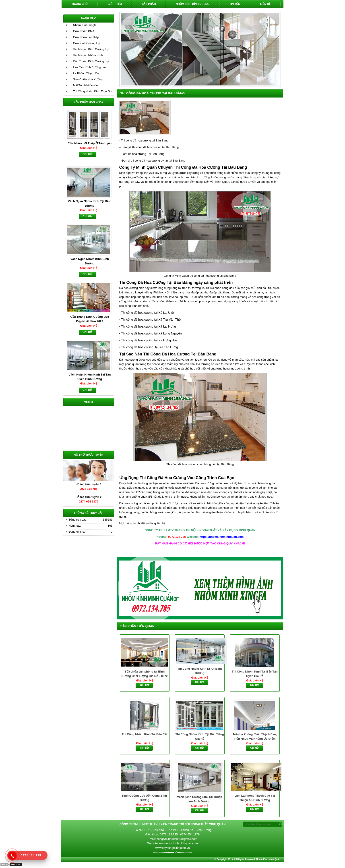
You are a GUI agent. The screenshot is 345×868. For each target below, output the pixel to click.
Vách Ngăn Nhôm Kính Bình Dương (90, 261)
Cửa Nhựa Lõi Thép (86, 37)
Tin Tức (235, 4)
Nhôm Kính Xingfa (85, 25)
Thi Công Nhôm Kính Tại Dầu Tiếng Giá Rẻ (199, 736)
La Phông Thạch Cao (87, 73)
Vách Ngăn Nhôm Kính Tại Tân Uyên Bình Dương (90, 377)
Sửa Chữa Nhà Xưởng (88, 79)
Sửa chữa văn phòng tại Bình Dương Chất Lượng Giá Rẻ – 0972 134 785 (145, 674)
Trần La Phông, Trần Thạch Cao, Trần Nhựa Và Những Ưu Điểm (255, 736)
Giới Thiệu (115, 4)
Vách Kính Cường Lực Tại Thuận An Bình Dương (200, 799)
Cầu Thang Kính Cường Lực (92, 61)
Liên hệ (265, 4)
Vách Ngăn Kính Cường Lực (92, 49)
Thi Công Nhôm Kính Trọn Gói (93, 91)
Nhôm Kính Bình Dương (193, 4)
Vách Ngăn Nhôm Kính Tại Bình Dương (90, 203)
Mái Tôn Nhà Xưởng (86, 85)
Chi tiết (145, 685)
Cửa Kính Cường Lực (87, 43)
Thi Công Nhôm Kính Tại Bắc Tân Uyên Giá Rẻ (255, 674)
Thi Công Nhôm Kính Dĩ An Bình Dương (200, 671)
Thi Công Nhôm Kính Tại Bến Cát (145, 734)
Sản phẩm (149, 4)
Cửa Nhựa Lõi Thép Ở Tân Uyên (90, 143)
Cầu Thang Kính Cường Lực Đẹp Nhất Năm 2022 (90, 319)
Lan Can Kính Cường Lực (90, 67)
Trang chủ (80, 4)
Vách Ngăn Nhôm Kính (88, 55)
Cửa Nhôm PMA (84, 31)
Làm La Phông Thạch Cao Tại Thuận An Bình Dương (255, 798)
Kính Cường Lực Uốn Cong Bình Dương (145, 798)
